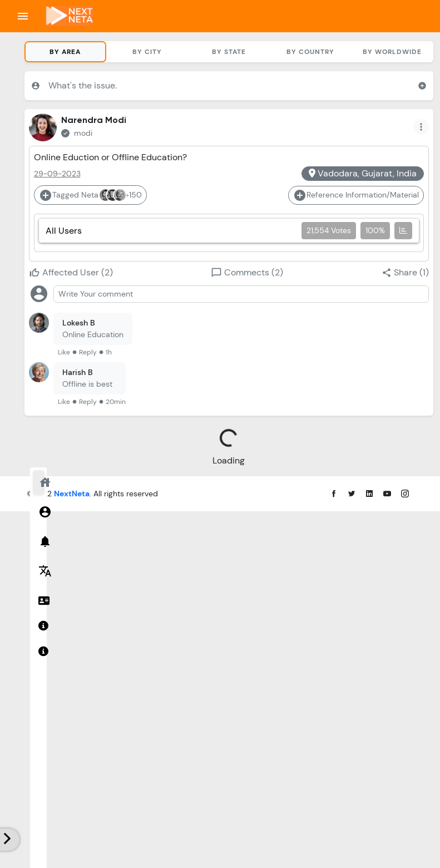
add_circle (422, 86)
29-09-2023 (57, 174)
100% (375, 230)
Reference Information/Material (356, 195)
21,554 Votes (329, 230)
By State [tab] (229, 52)
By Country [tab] (310, 52)
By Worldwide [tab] (392, 52)
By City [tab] (147, 52)
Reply (88, 352)
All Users (229, 231)
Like (64, 352)
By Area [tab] (65, 52)
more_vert (421, 127)
